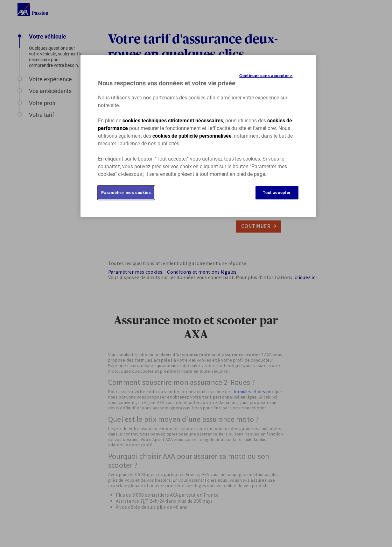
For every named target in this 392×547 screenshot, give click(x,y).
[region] (198, 136)
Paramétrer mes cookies (126, 193)
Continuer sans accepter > (266, 76)
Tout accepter (277, 193)
